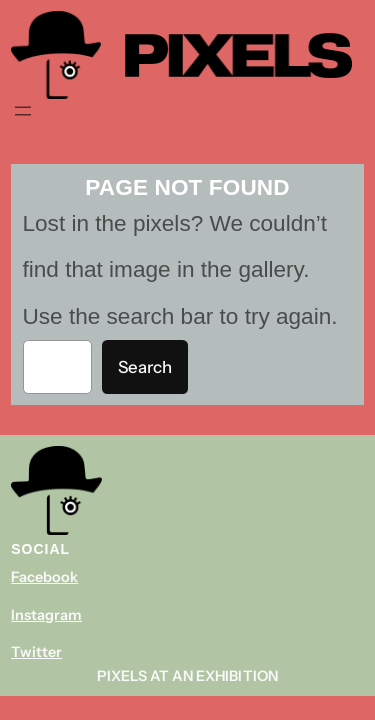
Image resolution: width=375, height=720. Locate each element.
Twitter (36, 652)
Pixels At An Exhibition (187, 676)
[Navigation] (23, 111)
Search (145, 367)
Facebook (44, 577)
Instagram (46, 615)
